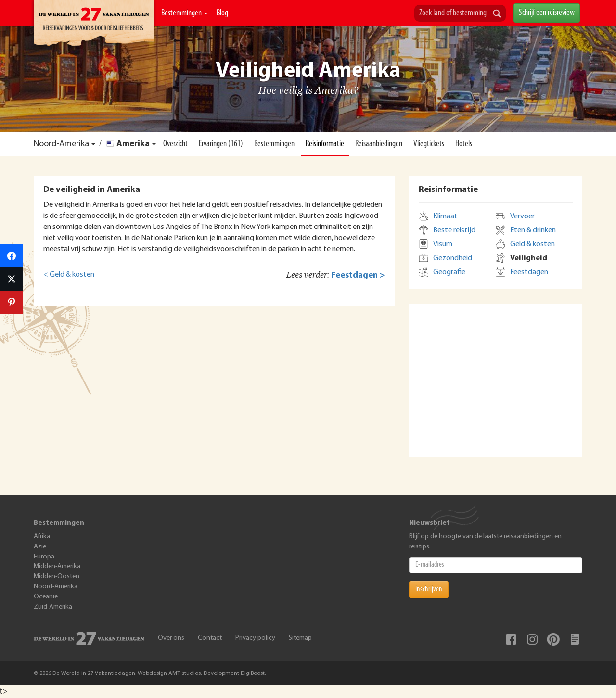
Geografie (449, 272)
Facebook (511, 639)
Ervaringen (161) (221, 144)
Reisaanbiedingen (379, 144)
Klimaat (445, 216)
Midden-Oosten (57, 577)
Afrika (42, 537)
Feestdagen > (358, 275)
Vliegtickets (429, 144)
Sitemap (300, 638)
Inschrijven (429, 589)
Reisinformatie (325, 144)
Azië (40, 547)
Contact (210, 638)
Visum (443, 244)
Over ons (171, 638)
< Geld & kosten (69, 275)
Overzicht (175, 144)
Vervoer (522, 216)
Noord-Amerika (61, 144)
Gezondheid (453, 258)
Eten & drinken (533, 230)
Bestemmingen (185, 13)
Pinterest (553, 639)
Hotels (464, 144)
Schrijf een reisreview (547, 13)
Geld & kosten (533, 244)
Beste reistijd (454, 230)
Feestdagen (529, 272)
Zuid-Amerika (53, 607)
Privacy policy (255, 638)
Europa (44, 557)
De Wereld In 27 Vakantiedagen (94, 25)
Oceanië (46, 597)
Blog (222, 13)
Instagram (532, 639)
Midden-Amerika (57, 566)
